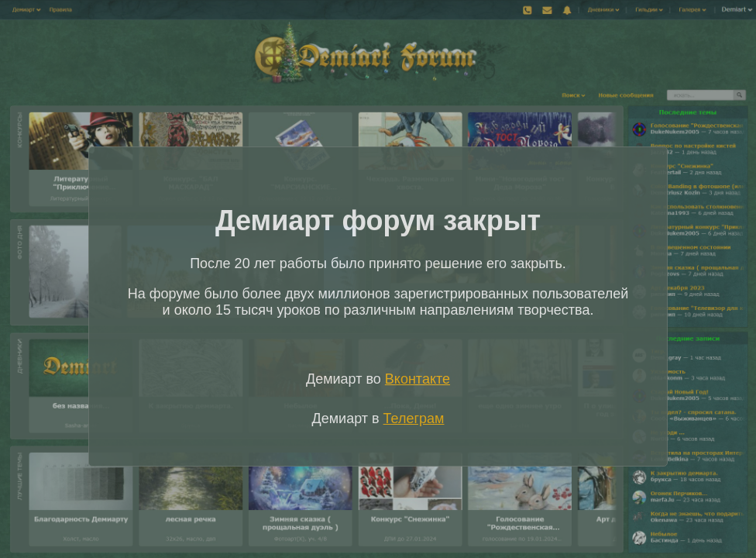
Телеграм (414, 418)
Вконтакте (418, 379)
